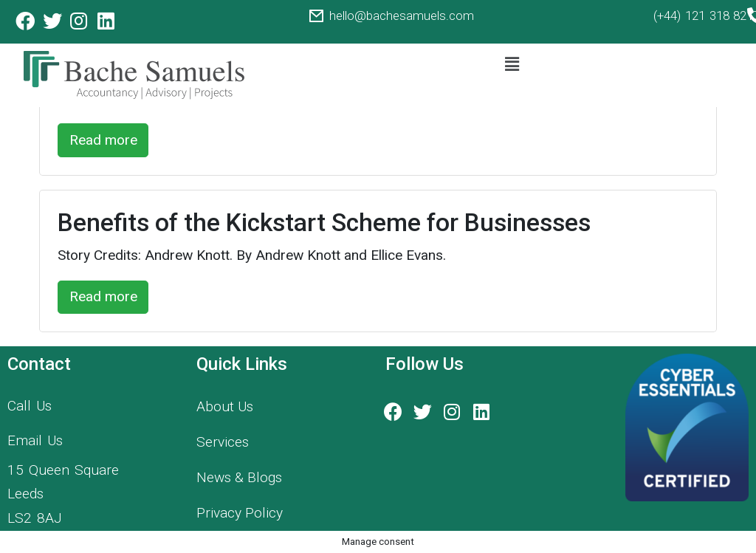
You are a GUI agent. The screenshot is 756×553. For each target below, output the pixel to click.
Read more (103, 140)
